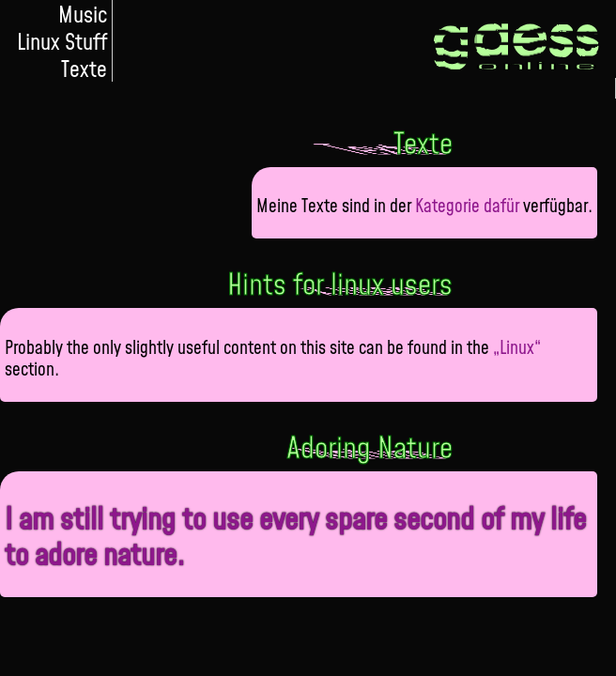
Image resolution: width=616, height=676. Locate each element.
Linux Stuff (62, 41)
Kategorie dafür (467, 205)
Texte (84, 68)
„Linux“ (517, 347)
